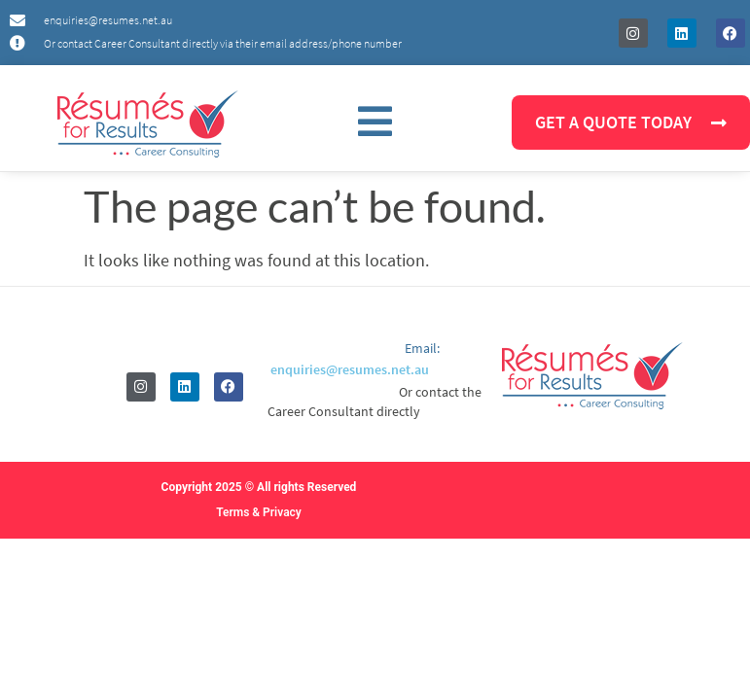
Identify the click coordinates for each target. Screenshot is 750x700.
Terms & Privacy (259, 512)
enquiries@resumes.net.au (350, 369)
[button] (375, 122)
